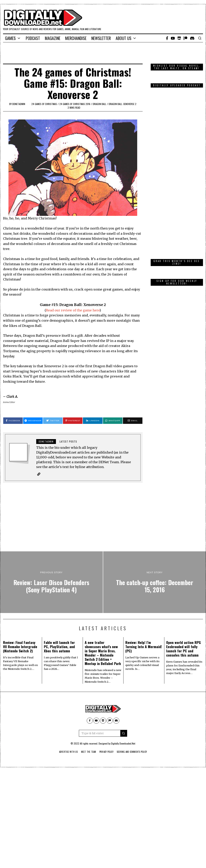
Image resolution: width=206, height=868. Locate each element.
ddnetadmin (19, 104)
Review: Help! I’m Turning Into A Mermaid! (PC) (144, 647)
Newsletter (101, 38)
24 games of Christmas (44, 104)
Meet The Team (87, 752)
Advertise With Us (64, 752)
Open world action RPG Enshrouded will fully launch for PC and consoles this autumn (183, 649)
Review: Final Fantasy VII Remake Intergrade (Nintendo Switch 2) (20, 647)
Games (10, 38)
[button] (124, 733)
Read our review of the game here (73, 310)
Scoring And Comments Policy (135, 752)
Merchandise (76, 38)
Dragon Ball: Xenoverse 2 (123, 104)
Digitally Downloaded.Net (123, 744)
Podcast (33, 38)
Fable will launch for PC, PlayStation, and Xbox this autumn (59, 647)
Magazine (53, 38)
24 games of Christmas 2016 (75, 104)
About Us (124, 38)
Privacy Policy (107, 752)
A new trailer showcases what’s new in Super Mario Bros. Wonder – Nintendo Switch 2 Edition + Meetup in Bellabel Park (103, 653)
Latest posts (68, 441)
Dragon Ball (99, 104)
